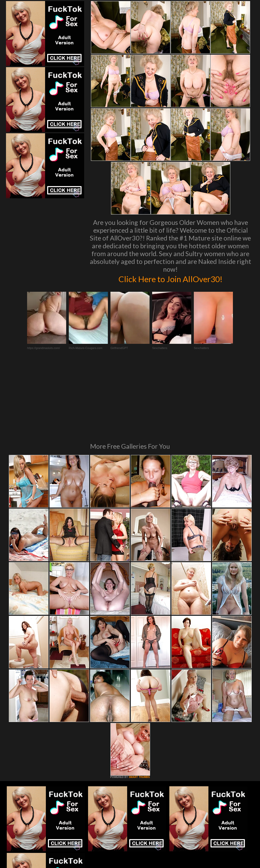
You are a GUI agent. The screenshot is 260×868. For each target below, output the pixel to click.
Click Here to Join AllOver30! (170, 278)
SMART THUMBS (139, 706)
